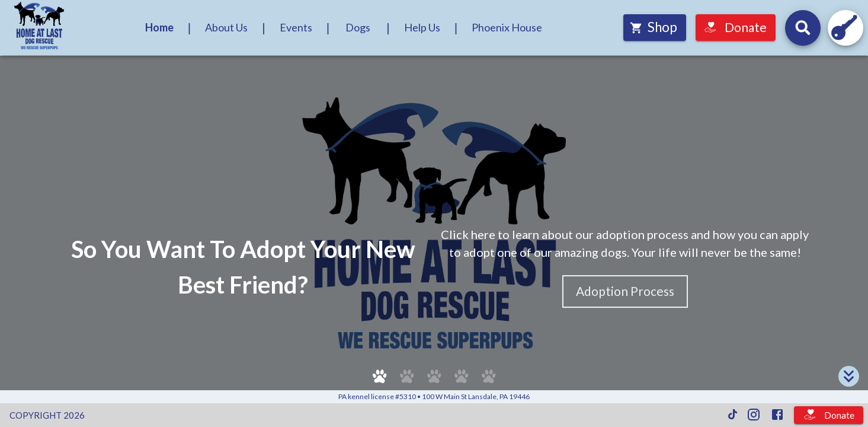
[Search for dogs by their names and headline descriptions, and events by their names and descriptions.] (803, 28)
